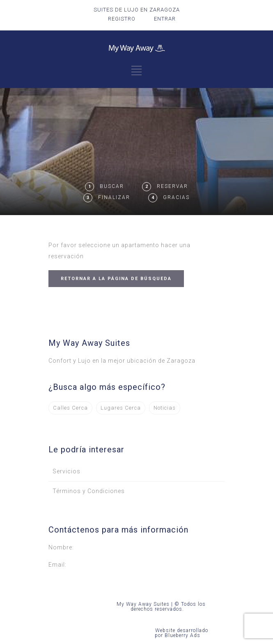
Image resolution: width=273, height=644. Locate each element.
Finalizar (114, 197)
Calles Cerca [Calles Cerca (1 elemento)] (70, 408)
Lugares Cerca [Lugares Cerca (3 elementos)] (121, 408)
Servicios (67, 471)
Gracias (176, 197)
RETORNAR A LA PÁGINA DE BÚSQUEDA (116, 279)
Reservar (172, 186)
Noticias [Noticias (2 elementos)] (165, 408)
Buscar (112, 186)
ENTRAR (165, 19)
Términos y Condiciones (89, 491)
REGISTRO (122, 19)
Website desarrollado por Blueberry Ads (181, 633)
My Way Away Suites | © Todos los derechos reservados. (161, 607)
